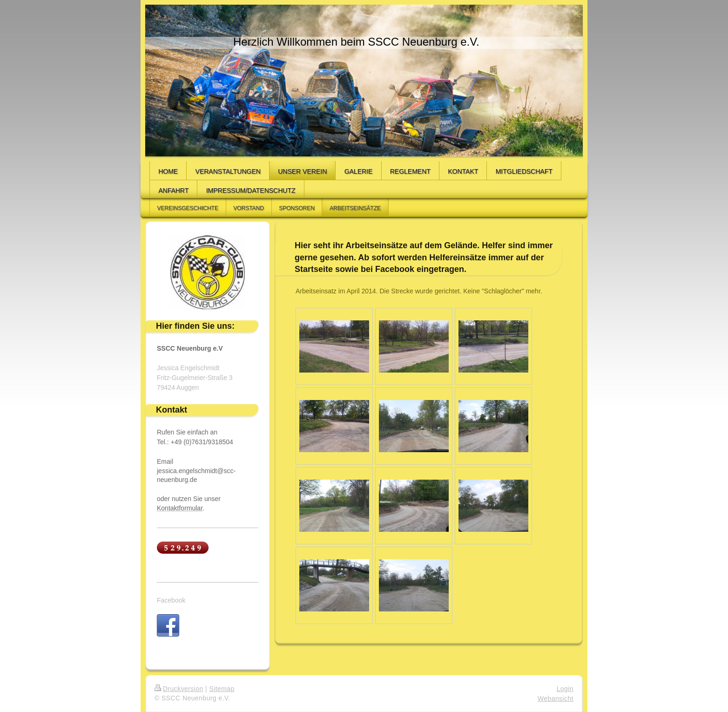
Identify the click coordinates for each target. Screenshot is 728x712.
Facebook (171, 600)
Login (565, 689)
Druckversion (179, 689)
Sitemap (222, 689)
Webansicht (556, 698)
